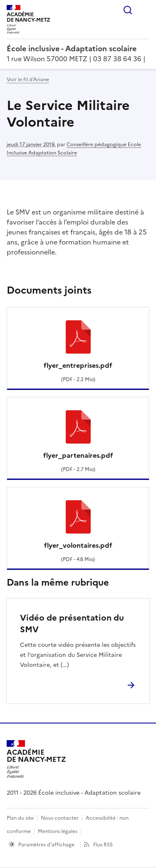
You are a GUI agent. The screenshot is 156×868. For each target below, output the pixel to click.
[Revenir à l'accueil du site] (36, 759)
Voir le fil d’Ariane (28, 80)
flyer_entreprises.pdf (78, 365)
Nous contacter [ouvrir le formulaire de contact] (60, 818)
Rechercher (128, 10)
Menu (144, 10)
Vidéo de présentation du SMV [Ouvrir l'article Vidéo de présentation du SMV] (72, 624)
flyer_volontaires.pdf (78, 545)
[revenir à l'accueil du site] (78, 49)
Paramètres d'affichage (46, 845)
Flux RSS (103, 845)
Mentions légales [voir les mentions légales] (58, 831)
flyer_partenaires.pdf (78, 455)
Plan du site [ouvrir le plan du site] (20, 818)
